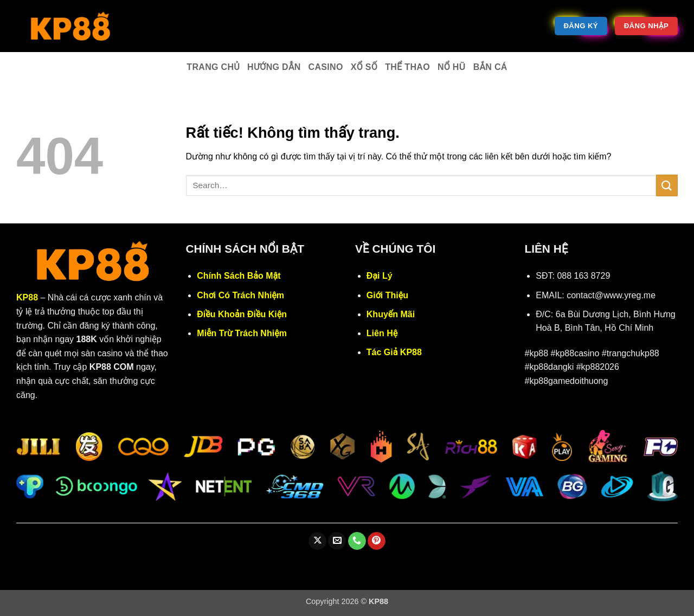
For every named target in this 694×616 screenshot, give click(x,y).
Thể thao (407, 67)
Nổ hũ (452, 67)
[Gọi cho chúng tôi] (357, 541)
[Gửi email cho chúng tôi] (337, 541)
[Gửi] (667, 185)
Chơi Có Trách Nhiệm (240, 295)
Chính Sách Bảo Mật (239, 276)
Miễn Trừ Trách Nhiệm (242, 333)
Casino (326, 67)
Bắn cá (490, 67)
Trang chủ (213, 67)
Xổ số (364, 67)
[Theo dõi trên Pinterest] (377, 541)
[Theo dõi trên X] (317, 541)
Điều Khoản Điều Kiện (242, 314)
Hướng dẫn (274, 67)
